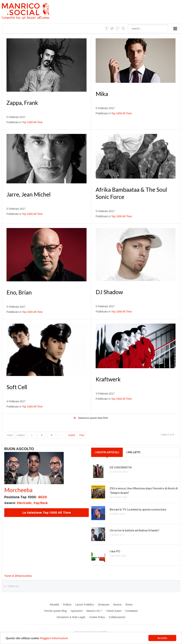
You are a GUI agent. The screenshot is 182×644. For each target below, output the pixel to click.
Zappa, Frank (22, 103)
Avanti (71, 435)
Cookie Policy (97, 617)
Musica (117, 605)
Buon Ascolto (19, 449)
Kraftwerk (108, 379)
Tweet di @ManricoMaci (18, 576)
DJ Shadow (109, 292)
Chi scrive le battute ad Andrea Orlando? (134, 530)
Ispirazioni (77, 611)
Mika (102, 94)
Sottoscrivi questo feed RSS (93, 418)
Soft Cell (17, 387)
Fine (82, 435)
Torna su (13, 586)
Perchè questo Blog (56, 611)
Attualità (54, 605)
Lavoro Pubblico (84, 605)
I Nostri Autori (113, 611)
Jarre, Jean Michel (29, 194)
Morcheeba (18, 490)
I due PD (115, 551)
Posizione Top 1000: (26, 497)
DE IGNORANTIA (121, 467)
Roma (129, 605)
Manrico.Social (34, 12)
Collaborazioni (117, 617)
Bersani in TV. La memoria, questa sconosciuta (138, 509)
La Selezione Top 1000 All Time (47, 512)
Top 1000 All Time (32, 122)
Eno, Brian (19, 292)
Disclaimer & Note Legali (71, 617)
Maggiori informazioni (54, 639)
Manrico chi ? (94, 611)
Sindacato (104, 605)
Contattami (131, 611)
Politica (67, 605)
